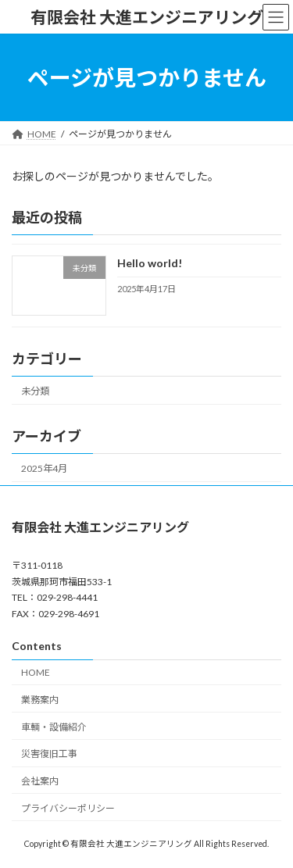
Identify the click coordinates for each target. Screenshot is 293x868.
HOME (36, 672)
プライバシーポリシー (68, 807)
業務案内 (40, 699)
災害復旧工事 (49, 754)
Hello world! (150, 264)
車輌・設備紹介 (54, 726)
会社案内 (40, 781)
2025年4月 (44, 468)
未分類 (35, 391)
